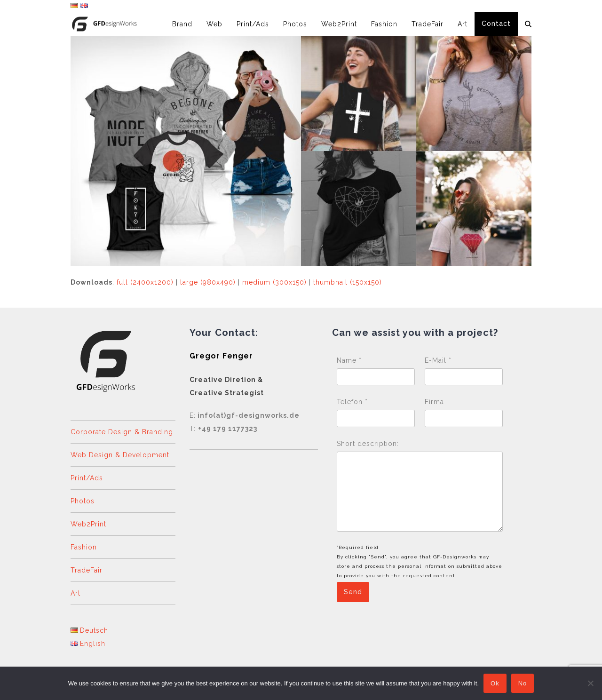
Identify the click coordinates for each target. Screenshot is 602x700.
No (523, 683)
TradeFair (87, 570)
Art (75, 593)
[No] (590, 683)
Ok (495, 683)
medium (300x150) (274, 282)
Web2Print (88, 524)
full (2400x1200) (145, 282)
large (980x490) (208, 282)
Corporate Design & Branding (122, 432)
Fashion (84, 547)
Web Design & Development (120, 455)
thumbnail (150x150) (348, 282)
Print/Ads (87, 478)
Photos (83, 501)
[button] (528, 24)
